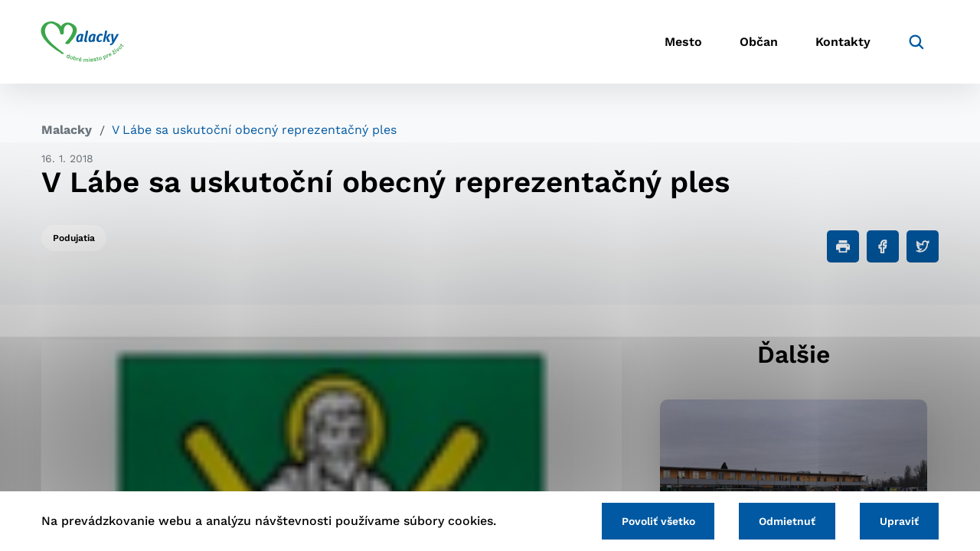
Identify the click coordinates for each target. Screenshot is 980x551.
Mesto (681, 42)
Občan (757, 42)
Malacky (67, 130)
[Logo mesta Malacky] (83, 42)
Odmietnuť (787, 521)
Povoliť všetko (658, 521)
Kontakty (842, 42)
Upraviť (899, 521)
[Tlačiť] (843, 246)
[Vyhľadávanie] (916, 42)
